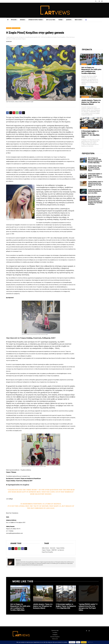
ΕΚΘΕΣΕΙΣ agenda (16, 28)
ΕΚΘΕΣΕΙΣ (9, 28)
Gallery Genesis (45, 548)
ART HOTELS (85, 128)
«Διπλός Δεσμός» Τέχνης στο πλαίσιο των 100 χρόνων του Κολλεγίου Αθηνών (91, 102)
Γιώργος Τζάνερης (46, 550)
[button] (96, 1)
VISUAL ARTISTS (85, 97)
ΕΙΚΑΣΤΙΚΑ (54, 550)
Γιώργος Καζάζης (60, 548)
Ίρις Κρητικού (61, 550)
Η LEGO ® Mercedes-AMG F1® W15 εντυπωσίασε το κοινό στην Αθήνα (95, 191)
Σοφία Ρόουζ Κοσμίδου (47, 552)
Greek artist (53, 548)
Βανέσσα (18, 560)
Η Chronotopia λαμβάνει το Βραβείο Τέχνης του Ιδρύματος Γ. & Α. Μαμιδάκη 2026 (66, 606)
